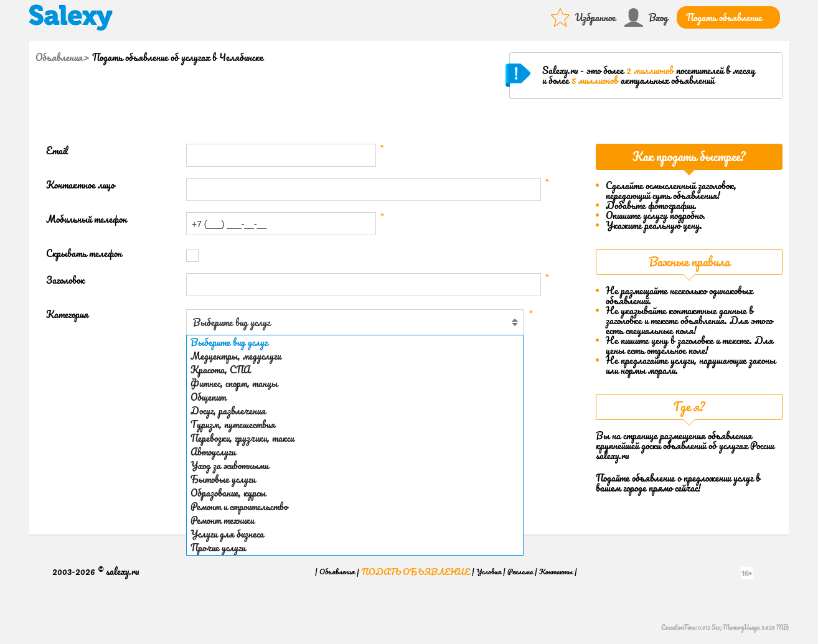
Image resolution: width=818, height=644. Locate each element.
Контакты (556, 572)
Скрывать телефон (84, 254)
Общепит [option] (208, 397)
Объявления (59, 57)
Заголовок (65, 280)
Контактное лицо (80, 185)
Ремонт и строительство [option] (239, 506)
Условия (489, 572)
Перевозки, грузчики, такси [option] (242, 438)
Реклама (520, 572)
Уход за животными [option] (229, 465)
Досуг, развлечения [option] (228, 411)
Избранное (595, 17)
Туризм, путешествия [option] (233, 424)
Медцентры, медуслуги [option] (236, 356)
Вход (658, 17)
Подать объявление (724, 17)
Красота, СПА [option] (220, 370)
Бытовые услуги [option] (223, 479)
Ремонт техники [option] (222, 520)
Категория (67, 315)
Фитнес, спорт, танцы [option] (234, 383)
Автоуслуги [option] (213, 452)
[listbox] (355, 445)
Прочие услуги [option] (218, 548)
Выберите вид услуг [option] (229, 342)
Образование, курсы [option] (228, 493)
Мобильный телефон (87, 219)
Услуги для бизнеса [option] (227, 534)
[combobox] (355, 322)
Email (57, 151)
